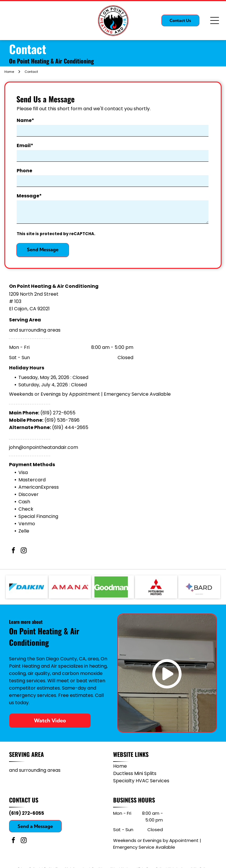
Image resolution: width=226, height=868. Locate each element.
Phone (24, 171)
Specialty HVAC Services (141, 781)
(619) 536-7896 (62, 420)
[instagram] (24, 551)
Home (120, 766)
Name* (25, 120)
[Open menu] (215, 20)
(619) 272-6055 (58, 413)
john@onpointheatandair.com (44, 447)
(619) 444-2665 (70, 427)
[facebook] (13, 551)
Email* (25, 145)
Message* (29, 196)
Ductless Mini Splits (135, 773)
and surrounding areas (35, 330)
